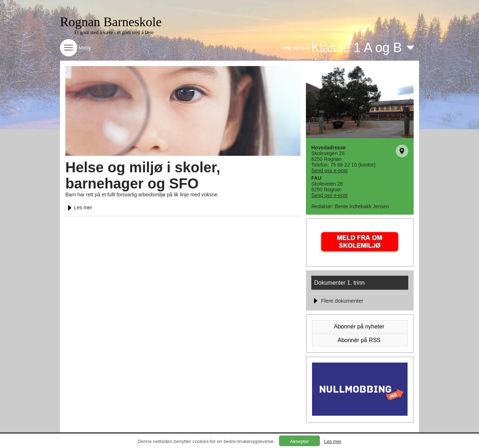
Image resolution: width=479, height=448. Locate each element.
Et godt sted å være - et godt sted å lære (114, 32)
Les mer (79, 207)
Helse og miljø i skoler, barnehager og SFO (143, 175)
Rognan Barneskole (111, 22)
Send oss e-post (329, 171)
